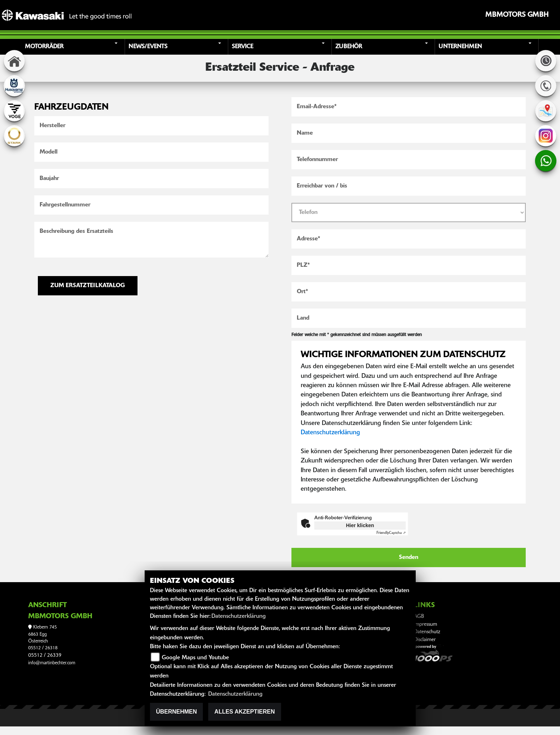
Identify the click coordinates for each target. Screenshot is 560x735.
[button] (74, 47)
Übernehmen (177, 712)
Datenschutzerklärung (330, 433)
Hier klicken (360, 525)
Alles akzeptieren (244, 712)
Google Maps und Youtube (195, 658)
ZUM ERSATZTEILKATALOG (88, 286)
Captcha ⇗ (391, 533)
